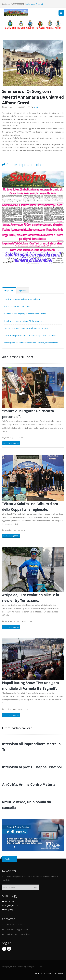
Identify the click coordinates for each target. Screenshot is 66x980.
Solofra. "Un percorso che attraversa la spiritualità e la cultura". (32, 335)
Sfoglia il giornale (10, 905)
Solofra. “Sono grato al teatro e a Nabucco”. (23, 299)
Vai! (36, 887)
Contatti (37, 973)
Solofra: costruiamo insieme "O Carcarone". (23, 321)
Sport (36, 107)
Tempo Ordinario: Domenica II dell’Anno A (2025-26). (26, 328)
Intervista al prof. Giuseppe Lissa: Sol (32, 767)
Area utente (58, 973)
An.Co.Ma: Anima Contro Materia (29, 784)
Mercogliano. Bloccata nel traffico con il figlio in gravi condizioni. (31, 343)
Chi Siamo (47, 973)
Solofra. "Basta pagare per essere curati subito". (25, 314)
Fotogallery (8, 910)
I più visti (23, 291)
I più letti (9, 291)
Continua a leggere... (11, 443)
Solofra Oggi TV (9, 901)
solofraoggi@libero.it (35, 4)
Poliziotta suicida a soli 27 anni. (18, 306)
